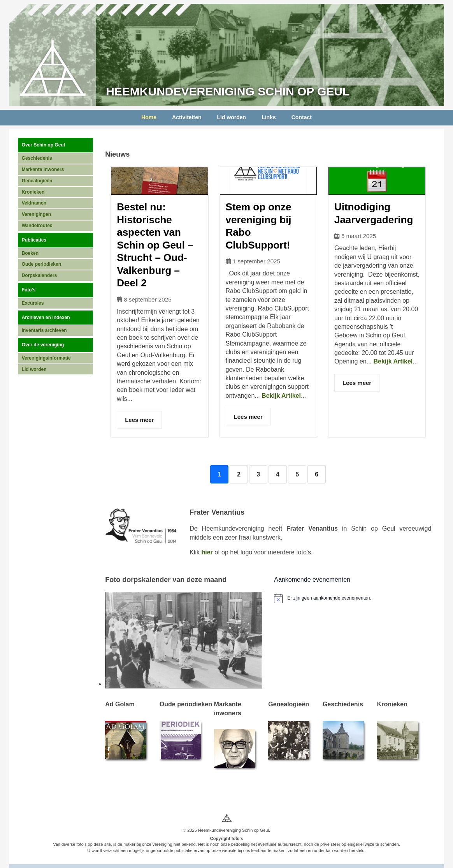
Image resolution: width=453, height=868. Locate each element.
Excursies (33, 303)
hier (207, 552)
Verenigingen (36, 214)
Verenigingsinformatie (46, 358)
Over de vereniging (43, 345)
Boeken (30, 253)
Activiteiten (187, 117)
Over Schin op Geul (43, 145)
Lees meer (139, 420)
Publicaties (34, 240)
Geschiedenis (37, 158)
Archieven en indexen (46, 318)
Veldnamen (34, 203)
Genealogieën (37, 181)
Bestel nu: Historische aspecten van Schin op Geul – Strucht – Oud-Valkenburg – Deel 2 (155, 245)
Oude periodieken (41, 264)
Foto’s (29, 290)
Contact (302, 117)
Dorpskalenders (40, 275)
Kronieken (33, 192)
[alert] (353, 598)
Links (269, 117)
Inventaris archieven (44, 330)
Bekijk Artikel (281, 396)
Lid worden (232, 117)
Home (149, 117)
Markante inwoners (43, 169)
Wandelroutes (37, 226)
